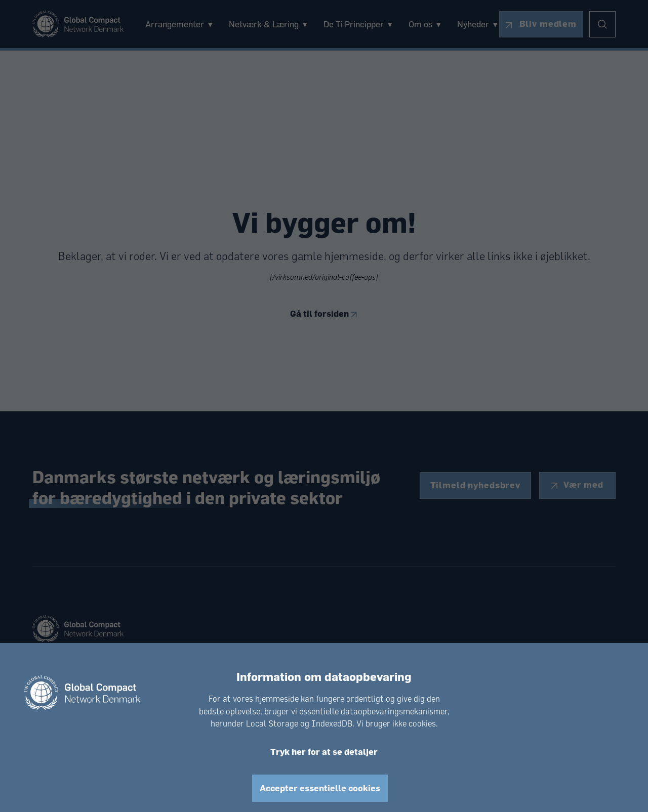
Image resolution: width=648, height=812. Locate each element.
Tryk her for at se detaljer (324, 752)
